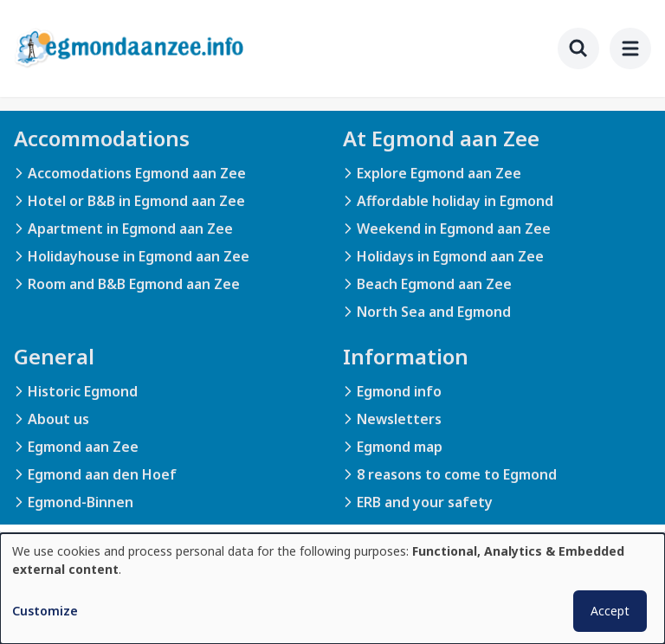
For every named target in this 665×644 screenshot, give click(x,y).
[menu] (630, 48)
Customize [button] (45, 611)
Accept (610, 611)
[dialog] (332, 589)
